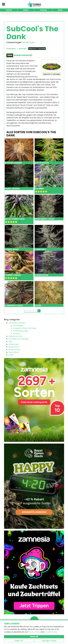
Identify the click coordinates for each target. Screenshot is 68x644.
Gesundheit (14, 352)
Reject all (19, 641)
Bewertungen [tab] (23, 55)
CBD (10, 342)
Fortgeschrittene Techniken (25, 328)
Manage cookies (49, 641)
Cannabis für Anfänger (18, 339)
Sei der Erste (28, 42)
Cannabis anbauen (17, 323)
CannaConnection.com (34, 4)
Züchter (22, 49)
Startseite (11, 49)
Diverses (17, 334)
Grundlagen (18, 326)
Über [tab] (10, 55)
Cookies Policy (51, 632)
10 (46, 192)
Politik (11, 355)
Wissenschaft (14, 350)
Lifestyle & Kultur (15, 336)
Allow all (34, 637)
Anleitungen (14, 344)
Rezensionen (14, 347)
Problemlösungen (21, 331)
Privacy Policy (34, 632)
